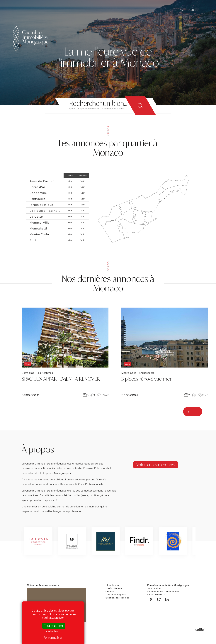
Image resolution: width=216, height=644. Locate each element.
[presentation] (189, 412)
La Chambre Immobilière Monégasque (31, 39)
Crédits (110, 592)
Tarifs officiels (114, 588)
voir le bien (65, 352)
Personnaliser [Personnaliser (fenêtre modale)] (53, 638)
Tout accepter (54, 626)
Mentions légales (116, 594)
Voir (70, 181)
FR (192, 10)
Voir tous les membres (156, 465)
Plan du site (113, 585)
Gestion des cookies (118, 598)
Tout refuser (53, 631)
